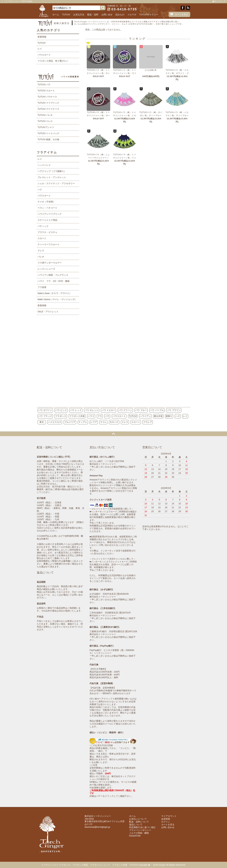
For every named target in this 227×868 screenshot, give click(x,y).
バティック (43, 226)
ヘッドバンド (44, 165)
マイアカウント (169, 816)
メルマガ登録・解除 (139, 833)
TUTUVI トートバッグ (48, 133)
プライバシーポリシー (140, 830)
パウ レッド (76, 410)
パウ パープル (157, 410)
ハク (40, 189)
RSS (131, 836)
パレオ (41, 257)
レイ (40, 49)
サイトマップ (219, 1)
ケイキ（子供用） (46, 202)
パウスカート (44, 55)
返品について (136, 824)
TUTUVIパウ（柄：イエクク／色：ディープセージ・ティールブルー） (177, 115)
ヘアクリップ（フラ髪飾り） (52, 171)
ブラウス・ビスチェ (47, 232)
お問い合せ (107, 15)
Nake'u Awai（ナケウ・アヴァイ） (54, 293)
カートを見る (181, 14)
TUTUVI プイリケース (48, 109)
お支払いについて (138, 819)
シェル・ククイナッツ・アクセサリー (56, 183)
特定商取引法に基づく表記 (142, 827)
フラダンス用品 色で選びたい (53, 61)
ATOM (137, 836)
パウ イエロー (108, 410)
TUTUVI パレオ (45, 115)
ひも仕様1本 (151, 70)
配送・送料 (93, 15)
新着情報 (42, 37)
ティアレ (83, 422)
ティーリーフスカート (49, 244)
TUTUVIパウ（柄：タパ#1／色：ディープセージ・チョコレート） (151, 115)
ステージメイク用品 (47, 220)
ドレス (41, 251)
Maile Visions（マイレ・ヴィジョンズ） (57, 299)
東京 (42, 422)
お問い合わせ (168, 827)
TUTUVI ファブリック (48, 103)
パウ (107, 416)
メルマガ (132, 15)
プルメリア (70, 422)
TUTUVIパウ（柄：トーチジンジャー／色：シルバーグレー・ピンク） (125, 115)
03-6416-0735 (124, 9)
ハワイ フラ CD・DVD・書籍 (54, 281)
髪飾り (169, 416)
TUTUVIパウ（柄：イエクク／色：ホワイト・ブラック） (177, 73)
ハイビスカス (55, 422)
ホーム (56, 15)
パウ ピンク (61, 410)
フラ (100, 416)
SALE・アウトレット (48, 312)
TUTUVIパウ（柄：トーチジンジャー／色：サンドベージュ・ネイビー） (98, 73)
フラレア (148, 422)
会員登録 (166, 819)
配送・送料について (139, 822)
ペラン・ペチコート (47, 208)
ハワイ (91, 416)
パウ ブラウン (174, 410)
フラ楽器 (42, 287)
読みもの (120, 15)
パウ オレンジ (92, 410)
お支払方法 (79, 15)
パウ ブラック (45, 416)
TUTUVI (66, 15)
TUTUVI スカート (46, 91)
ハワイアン (145, 416)
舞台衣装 (158, 416)
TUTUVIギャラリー (149, 15)
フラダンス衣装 (77, 416)
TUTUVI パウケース (47, 97)
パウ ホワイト (45, 410)
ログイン (166, 822)
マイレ (103, 422)
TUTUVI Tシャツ (46, 127)
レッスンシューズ (46, 269)
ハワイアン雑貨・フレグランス (53, 275)
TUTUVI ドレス (45, 121)
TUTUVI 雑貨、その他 (48, 139)
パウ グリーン (125, 410)
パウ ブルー (141, 410)
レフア (94, 422)
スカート (42, 238)
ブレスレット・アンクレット (52, 177)
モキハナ (114, 422)
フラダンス (61, 416)
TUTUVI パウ (44, 84)
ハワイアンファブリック (50, 214)
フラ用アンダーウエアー (50, 263)
